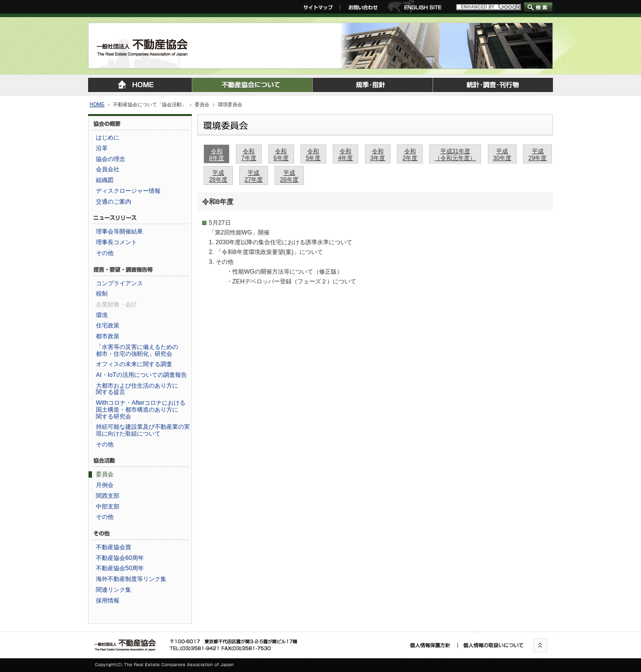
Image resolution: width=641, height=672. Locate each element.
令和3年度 (378, 154)
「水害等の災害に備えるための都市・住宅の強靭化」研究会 (137, 350)
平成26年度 (289, 176)
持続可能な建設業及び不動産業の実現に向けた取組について (143, 430)
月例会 (105, 485)
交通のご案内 (114, 202)
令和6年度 (281, 154)
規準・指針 (372, 85)
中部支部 (108, 507)
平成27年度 (254, 176)
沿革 (102, 148)
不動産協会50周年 (120, 568)
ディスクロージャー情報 (128, 191)
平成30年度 (502, 154)
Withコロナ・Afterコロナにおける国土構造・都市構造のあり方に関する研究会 (141, 409)
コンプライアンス (119, 283)
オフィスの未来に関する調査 (134, 364)
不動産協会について (252, 85)
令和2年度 (410, 154)
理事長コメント (116, 242)
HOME (97, 104)
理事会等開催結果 (119, 232)
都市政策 (108, 336)
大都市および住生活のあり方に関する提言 (137, 389)
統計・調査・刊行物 (493, 85)
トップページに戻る (140, 85)
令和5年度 (313, 154)
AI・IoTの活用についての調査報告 (141, 375)
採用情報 (108, 601)
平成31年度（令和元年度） (455, 154)
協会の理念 (111, 159)
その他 (105, 253)
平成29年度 (538, 154)
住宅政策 (108, 325)
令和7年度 (249, 154)
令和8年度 (217, 154)
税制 (102, 294)
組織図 (105, 180)
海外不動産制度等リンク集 (131, 579)
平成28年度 (218, 176)
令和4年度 (346, 154)
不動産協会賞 (114, 547)
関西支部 (108, 496)
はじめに (108, 138)
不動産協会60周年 (120, 558)
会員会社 (108, 169)
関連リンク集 (114, 590)
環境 (102, 315)
